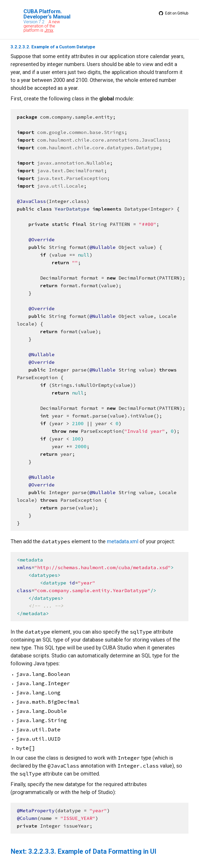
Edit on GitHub (174, 13)
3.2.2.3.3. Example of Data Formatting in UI (92, 851)
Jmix (49, 30)
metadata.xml (123, 541)
